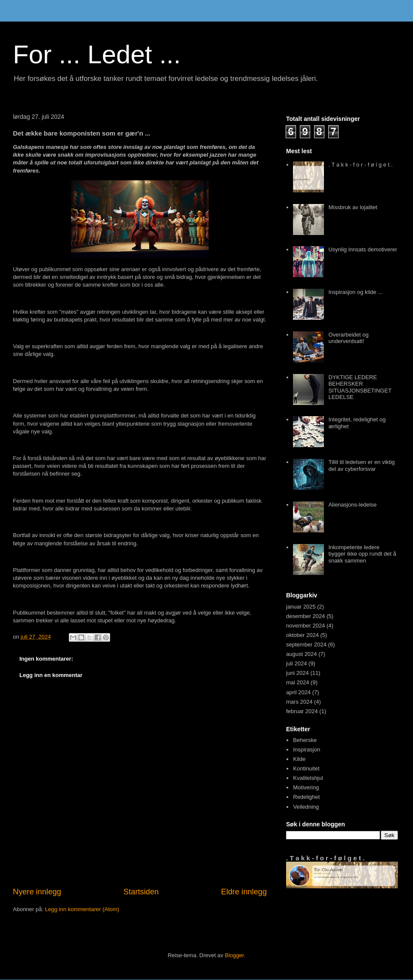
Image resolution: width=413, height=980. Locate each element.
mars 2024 (299, 702)
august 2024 (302, 654)
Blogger (234, 955)
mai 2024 (297, 682)
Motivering (306, 787)
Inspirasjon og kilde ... (355, 292)
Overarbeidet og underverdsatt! (348, 338)
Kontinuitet (306, 768)
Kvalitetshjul (308, 778)
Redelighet (306, 797)
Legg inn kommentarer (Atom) (82, 909)
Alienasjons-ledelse (352, 505)
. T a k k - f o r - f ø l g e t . (360, 165)
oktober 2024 (302, 635)
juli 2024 (296, 663)
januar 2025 (301, 607)
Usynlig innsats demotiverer (363, 249)
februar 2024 (302, 711)
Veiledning (306, 807)
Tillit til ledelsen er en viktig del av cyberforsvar (361, 465)
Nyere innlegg (37, 892)
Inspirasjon (307, 750)
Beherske (305, 740)
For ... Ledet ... (97, 54)
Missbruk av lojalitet (353, 207)
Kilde (299, 759)
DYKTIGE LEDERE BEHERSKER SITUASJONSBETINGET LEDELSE (360, 387)
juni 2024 (297, 673)
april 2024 (298, 692)
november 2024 (305, 626)
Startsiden (141, 892)
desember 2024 (305, 616)
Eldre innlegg (244, 892)
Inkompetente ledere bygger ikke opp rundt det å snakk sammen (362, 554)
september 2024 (306, 645)
